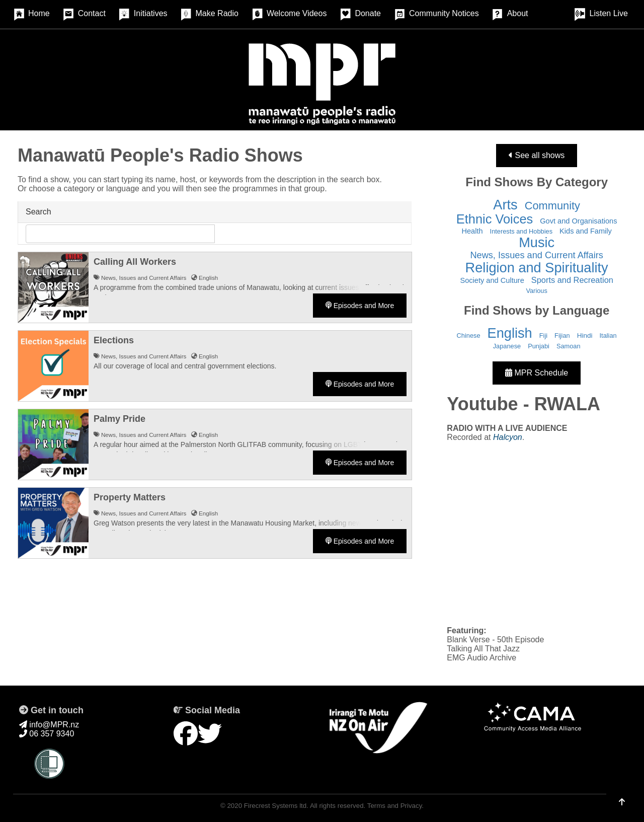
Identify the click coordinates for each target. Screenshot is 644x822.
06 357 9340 (47, 734)
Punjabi (539, 346)
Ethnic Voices (495, 219)
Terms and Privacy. (395, 806)
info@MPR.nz (49, 725)
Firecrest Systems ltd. (276, 806)
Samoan (569, 346)
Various (536, 291)
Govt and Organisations (578, 221)
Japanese (507, 346)
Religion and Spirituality (537, 268)
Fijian (562, 335)
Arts (505, 205)
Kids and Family (586, 231)
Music (537, 242)
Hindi (585, 335)
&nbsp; (537, 533)
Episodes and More (360, 306)
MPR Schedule (537, 373)
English (510, 333)
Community (552, 206)
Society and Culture (492, 280)
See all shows (537, 155)
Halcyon (508, 437)
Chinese (469, 335)
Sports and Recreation (572, 280)
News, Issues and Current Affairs (537, 255)
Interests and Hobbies (521, 231)
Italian (608, 335)
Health (472, 231)
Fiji (543, 335)
